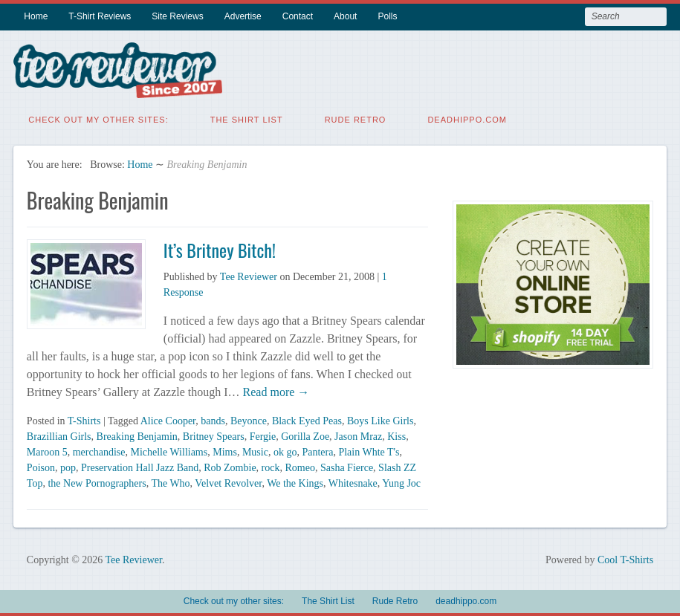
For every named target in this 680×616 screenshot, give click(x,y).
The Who (170, 483)
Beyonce (249, 420)
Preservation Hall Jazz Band (140, 467)
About (345, 16)
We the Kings (295, 483)
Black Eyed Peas (307, 420)
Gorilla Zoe (305, 436)
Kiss (396, 436)
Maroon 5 (47, 451)
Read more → (275, 391)
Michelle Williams (169, 451)
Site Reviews (177, 16)
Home (36, 16)
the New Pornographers (97, 483)
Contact (298, 16)
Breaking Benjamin (137, 436)
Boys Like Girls (380, 420)
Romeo (300, 467)
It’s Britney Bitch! (220, 249)
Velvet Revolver (228, 483)
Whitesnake (353, 483)
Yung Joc (401, 483)
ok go (285, 451)
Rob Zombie (230, 467)
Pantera (317, 451)
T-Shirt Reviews (100, 16)
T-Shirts (84, 420)
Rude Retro (356, 119)
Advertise (243, 16)
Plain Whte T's (369, 451)
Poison (41, 467)
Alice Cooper (168, 420)
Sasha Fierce (347, 467)
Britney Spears (214, 436)
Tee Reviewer (249, 276)
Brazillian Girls (59, 436)
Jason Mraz (358, 436)
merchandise (99, 451)
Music (255, 451)
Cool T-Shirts (625, 559)
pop (68, 467)
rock (271, 467)
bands (213, 420)
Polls (387, 16)
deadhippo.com (467, 119)
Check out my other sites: (98, 119)
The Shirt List (247, 119)
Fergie (263, 436)
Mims (225, 451)
